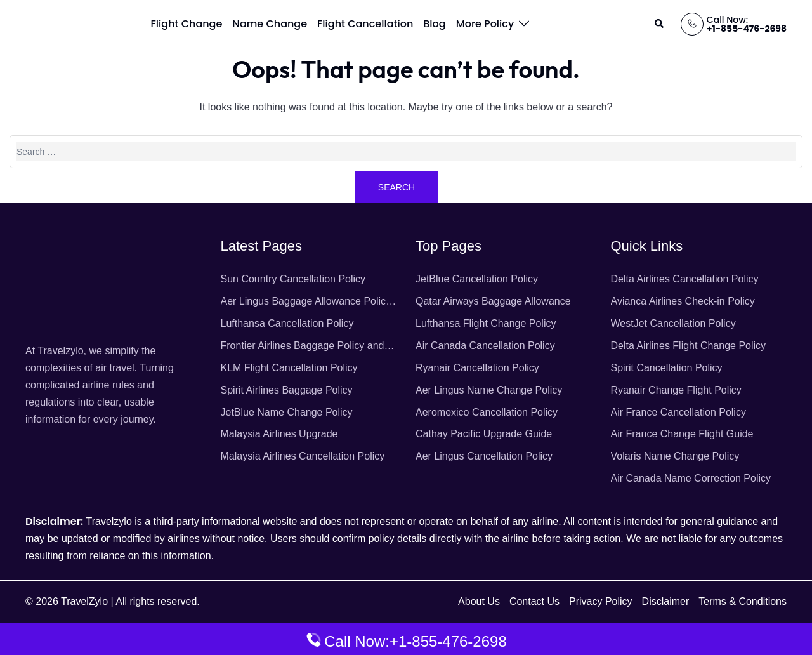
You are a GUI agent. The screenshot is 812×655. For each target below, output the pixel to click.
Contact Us (534, 601)
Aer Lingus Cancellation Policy (484, 456)
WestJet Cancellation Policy (673, 323)
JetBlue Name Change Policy (287, 412)
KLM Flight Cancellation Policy (289, 368)
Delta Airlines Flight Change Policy (689, 346)
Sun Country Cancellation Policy (293, 279)
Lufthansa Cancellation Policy (287, 323)
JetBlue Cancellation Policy (477, 279)
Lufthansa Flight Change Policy (486, 323)
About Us (479, 601)
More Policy (485, 24)
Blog (434, 24)
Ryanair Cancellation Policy (477, 368)
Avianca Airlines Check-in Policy (683, 301)
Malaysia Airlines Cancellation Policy (303, 456)
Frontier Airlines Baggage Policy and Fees (303, 347)
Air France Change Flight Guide (682, 434)
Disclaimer (666, 601)
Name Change (270, 24)
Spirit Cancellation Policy (667, 368)
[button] (660, 24)
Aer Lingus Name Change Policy (489, 390)
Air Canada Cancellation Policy (485, 346)
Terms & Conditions (743, 601)
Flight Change (187, 24)
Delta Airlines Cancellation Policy (685, 279)
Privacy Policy (601, 601)
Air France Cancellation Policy (678, 412)
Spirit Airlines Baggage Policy (287, 390)
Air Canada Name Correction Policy (691, 478)
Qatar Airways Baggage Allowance (493, 301)
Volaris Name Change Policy (675, 456)
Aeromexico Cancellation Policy (487, 412)
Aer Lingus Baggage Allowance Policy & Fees (306, 303)
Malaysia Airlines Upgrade (279, 434)
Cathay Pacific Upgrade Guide (484, 434)
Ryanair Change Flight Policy (676, 390)
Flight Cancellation (365, 24)
